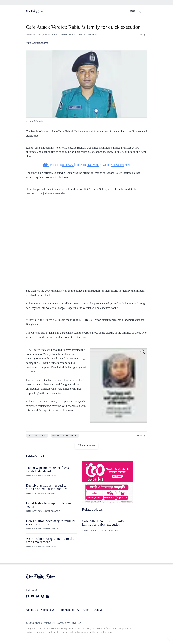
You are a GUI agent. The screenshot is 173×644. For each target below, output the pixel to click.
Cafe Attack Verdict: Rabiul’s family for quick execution (103, 523)
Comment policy (69, 610)
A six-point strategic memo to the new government (50, 540)
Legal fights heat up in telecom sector (48, 505)
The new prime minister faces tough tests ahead (47, 469)
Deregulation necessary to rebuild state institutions (50, 523)
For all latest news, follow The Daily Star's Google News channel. (87, 165)
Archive (98, 610)
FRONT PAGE (92, 35)
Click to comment (86, 445)
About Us (32, 610)
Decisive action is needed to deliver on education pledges (47, 487)
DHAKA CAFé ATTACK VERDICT (65, 436)
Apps (86, 610)
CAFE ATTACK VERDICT (37, 436)
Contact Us (48, 610)
